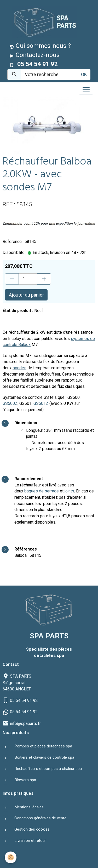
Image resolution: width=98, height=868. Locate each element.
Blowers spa (25, 780)
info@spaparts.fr (25, 724)
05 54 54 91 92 (24, 700)
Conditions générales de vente (40, 818)
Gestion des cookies (32, 829)
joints (69, 491)
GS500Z (10, 403)
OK (84, 74)
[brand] (43, 22)
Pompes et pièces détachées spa (43, 746)
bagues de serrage (42, 491)
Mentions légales (29, 807)
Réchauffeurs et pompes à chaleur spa (48, 769)
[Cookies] (11, 857)
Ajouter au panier (26, 295)
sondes (19, 368)
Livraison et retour (30, 841)
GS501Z (41, 403)
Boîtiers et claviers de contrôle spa (44, 757)
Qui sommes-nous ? (40, 46)
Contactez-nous (34, 55)
